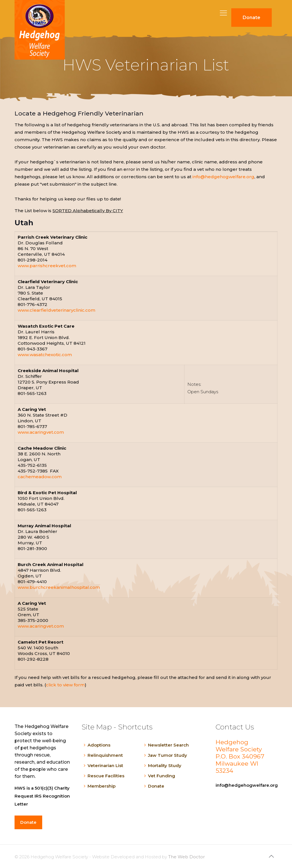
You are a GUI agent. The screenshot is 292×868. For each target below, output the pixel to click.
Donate (156, 786)
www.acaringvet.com (41, 432)
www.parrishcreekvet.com (47, 266)
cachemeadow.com (40, 477)
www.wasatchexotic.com (45, 355)
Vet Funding (162, 776)
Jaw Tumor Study (168, 755)
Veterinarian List (105, 765)
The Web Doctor (186, 857)
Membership (102, 786)
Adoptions (99, 745)
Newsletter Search (168, 745)
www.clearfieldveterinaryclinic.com (56, 310)
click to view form (65, 685)
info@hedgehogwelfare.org (223, 177)
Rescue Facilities (106, 776)
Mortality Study (165, 765)
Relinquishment (105, 755)
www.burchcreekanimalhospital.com (59, 587)
